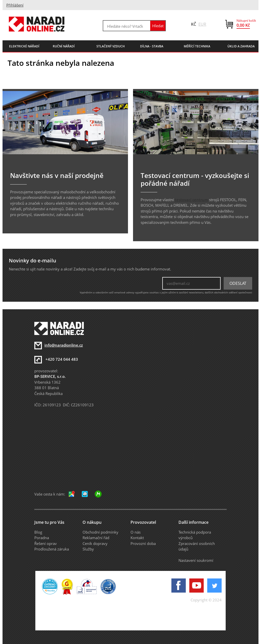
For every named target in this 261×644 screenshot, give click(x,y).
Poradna (42, 538)
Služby (88, 549)
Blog (38, 532)
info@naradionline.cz (64, 345)
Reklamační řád (96, 538)
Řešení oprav (46, 543)
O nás (136, 532)
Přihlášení (15, 5)
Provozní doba (143, 543)
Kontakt (137, 538)
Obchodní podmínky (100, 532)
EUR (202, 24)
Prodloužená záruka (52, 549)
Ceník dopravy (95, 543)
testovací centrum (191, 200)
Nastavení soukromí (196, 560)
